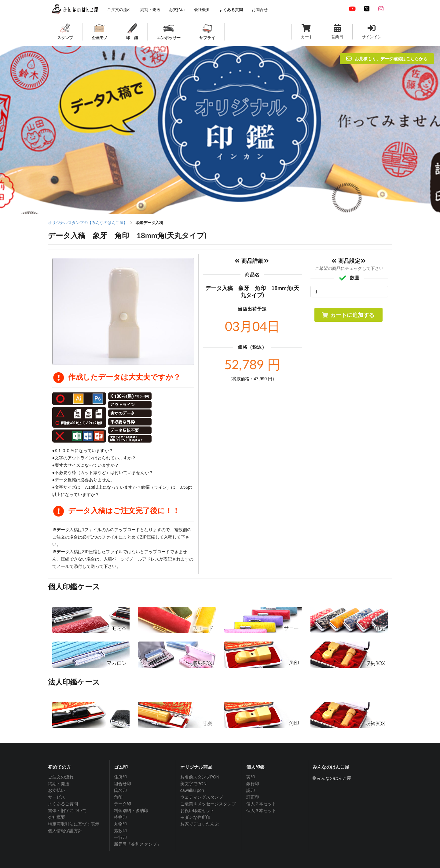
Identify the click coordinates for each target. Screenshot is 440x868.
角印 (118, 797)
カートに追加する (348, 315)
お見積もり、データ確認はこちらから (387, 59)
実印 (251, 777)
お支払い (57, 790)
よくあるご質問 (63, 804)
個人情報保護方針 (65, 831)
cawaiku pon (192, 790)
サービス (57, 797)
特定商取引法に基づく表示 (74, 824)
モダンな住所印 (195, 817)
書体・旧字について (67, 811)
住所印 (120, 777)
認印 (251, 790)
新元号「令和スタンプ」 (137, 844)
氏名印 (120, 790)
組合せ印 (123, 784)
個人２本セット (261, 804)
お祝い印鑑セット (197, 811)
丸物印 (120, 824)
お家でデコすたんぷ (200, 824)
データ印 (123, 804)
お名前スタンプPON (200, 777)
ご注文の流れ (61, 777)
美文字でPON (193, 784)
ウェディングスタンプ (202, 797)
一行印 (120, 837)
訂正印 (253, 797)
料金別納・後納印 (131, 811)
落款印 (120, 831)
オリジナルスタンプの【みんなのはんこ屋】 (88, 223)
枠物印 (120, 817)
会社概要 (57, 817)
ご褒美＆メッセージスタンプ (208, 804)
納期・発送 (59, 784)
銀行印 (253, 784)
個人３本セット (261, 811)
